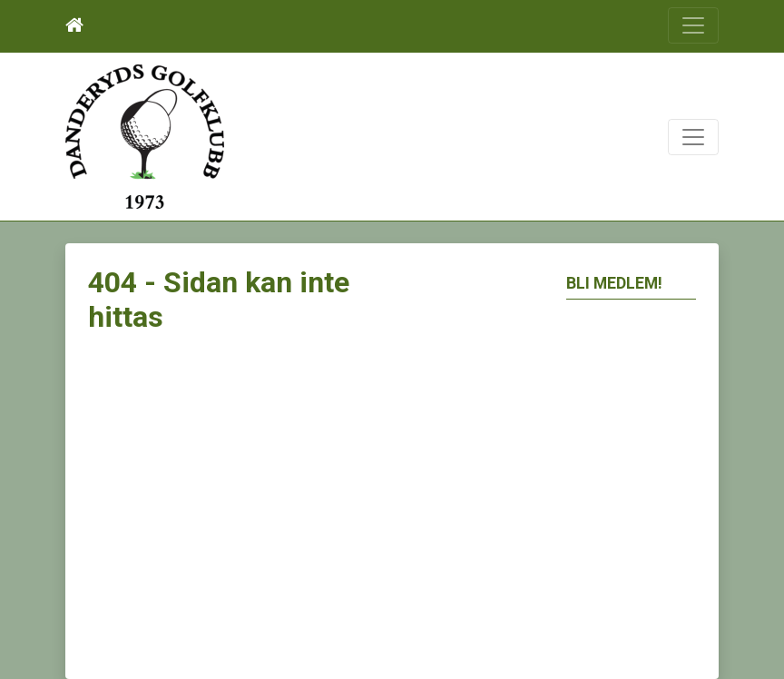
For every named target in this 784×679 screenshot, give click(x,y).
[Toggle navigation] (693, 25)
